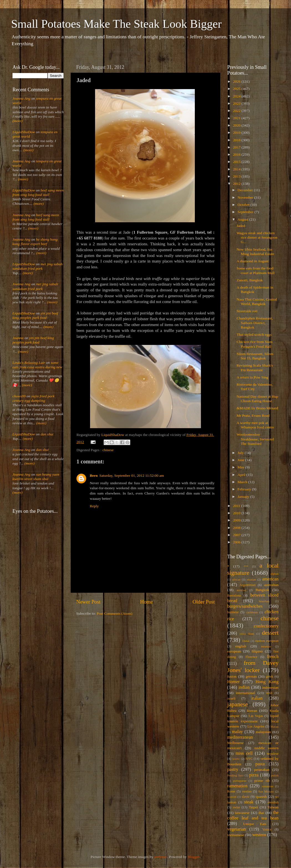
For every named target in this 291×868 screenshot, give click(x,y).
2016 (237, 154)
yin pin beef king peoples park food (35, 315)
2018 (237, 140)
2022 (237, 111)
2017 (237, 147)
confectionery (266, 626)
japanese (238, 704)
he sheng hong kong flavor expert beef (35, 242)
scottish (232, 797)
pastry (233, 769)
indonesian (271, 687)
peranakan (262, 770)
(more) (17, 121)
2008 (237, 528)
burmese (233, 612)
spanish (261, 797)
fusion (232, 676)
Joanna (18, 338)
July (241, 453)
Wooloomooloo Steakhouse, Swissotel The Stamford (255, 439)
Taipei (254, 807)
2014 (237, 169)
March (243, 482)
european (234, 651)
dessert (270, 633)
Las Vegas (256, 716)
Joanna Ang (21, 98)
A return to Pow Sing (252, 377)
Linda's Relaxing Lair (29, 363)
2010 (237, 513)
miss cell (244, 753)
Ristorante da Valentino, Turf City (255, 387)
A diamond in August (253, 261)
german (251, 676)
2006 (237, 542)
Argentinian (247, 585)
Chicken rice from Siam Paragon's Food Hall (255, 344)
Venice (267, 829)
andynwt (161, 857)
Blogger (194, 857)
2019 (237, 133)
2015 (237, 162)
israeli (231, 698)
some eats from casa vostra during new (37, 365)
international (246, 693)
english (241, 646)
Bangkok (262, 590)
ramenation (237, 786)
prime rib (262, 780)
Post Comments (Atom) (114, 613)
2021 (237, 118)
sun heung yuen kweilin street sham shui (36, 477)
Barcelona (234, 596)
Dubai (246, 641)
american (270, 579)
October (244, 205)
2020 (237, 125)
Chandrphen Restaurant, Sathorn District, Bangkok (255, 323)
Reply (94, 506)
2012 (237, 184)
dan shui (47, 434)
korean (252, 711)
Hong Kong (267, 682)
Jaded (241, 226)
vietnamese (236, 835)
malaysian (263, 732)
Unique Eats (255, 824)
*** (246, 566)
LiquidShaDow (24, 132)
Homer (233, 682)
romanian (268, 786)
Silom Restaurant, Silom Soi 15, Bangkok (255, 356)
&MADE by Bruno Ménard (257, 408)
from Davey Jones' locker (253, 667)
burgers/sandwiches (245, 606)
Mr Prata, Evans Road (253, 416)
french (273, 657)
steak (249, 802)
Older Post (204, 602)
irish (269, 693)
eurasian (266, 646)
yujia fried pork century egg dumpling (34, 398)
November (246, 197)
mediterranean (240, 737)
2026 (237, 81)
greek (270, 677)
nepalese (273, 754)
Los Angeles (256, 726)
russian (247, 791)
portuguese (240, 781)
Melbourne (235, 743)
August (243, 219)
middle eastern (266, 748)
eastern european (267, 641)
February (245, 489)
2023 (237, 103)
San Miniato (266, 791)
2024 (237, 96)
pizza (254, 775)
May (241, 467)
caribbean (252, 612)
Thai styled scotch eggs (254, 335)
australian (271, 585)
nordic (236, 759)
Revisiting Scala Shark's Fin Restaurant (255, 368)
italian (257, 698)
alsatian (251, 579)
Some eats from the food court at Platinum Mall (256, 270)
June (241, 460)
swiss (236, 807)
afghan (275, 574)
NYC (249, 759)
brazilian (264, 601)
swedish (273, 802)
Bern (94, 475)
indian (244, 687)
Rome (231, 791)
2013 (237, 176)
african (236, 579)
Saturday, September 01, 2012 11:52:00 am (132, 475)
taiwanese (242, 813)
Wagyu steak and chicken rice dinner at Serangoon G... (257, 237)
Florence (251, 657)
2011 (237, 506)
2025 (237, 89)
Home (147, 602)
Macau (275, 726)
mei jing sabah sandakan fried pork (38, 266)
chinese (108, 450)
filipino (257, 651)
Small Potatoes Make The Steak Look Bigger (116, 24)
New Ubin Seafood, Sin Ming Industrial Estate (256, 252)
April (242, 475)
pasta (260, 764)
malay (238, 732)
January (244, 497)
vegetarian (237, 829)
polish (275, 775)
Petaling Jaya (235, 775)
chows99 (19, 396)
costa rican (247, 634)
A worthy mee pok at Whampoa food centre (255, 425)
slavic (246, 797)
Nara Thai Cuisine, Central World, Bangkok (257, 301)
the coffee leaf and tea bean (253, 815)
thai (261, 813)
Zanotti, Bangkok (250, 280)
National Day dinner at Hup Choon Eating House (257, 399)
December (246, 190)
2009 (237, 520)
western (259, 835)
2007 (237, 535)
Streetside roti (247, 311)
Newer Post (88, 602)
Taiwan (273, 807)
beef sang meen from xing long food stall (38, 192)
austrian (241, 590)
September (246, 212)
